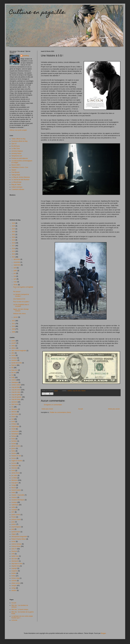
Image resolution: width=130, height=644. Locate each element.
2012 (14, 321)
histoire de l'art (16, 456)
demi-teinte (15, 414)
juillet (15, 271)
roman (13, 541)
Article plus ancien (114, 409)
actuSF (14, 343)
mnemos (14, 497)
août (15, 268)
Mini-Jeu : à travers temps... (20, 610)
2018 (14, 243)
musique (14, 502)
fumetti (14, 444)
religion (14, 534)
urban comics (16, 583)
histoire (83, 391)
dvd (13, 419)
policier (14, 524)
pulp (13, 529)
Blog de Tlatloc (16, 185)
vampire (14, 586)
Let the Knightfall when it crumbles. (21, 305)
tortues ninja (15, 578)
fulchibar (14, 441)
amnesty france (16, 153)
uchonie (14, 581)
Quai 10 (14, 144)
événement (15, 431)
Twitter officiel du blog (18, 139)
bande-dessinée (17, 363)
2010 (14, 326)
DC (12, 407)
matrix (13, 492)
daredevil (14, 402)
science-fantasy (16, 544)
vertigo (14, 588)
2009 (14, 329)
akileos (14, 348)
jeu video (14, 475)
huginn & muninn (17, 461)
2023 (14, 232)
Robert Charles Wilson (19, 539)
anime (13, 355)
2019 (14, 240)
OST (13, 512)
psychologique (16, 527)
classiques (15, 382)
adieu (13, 346)
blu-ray (14, 373)
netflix (13, 507)
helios (13, 451)
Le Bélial (14, 478)
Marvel (14, 488)
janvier (16, 317)
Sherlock (14, 551)
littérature (14, 480)
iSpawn (14, 170)
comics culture (16, 385)
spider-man (15, 556)
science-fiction (16, 546)
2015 (14, 251)
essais (13, 429)
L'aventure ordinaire (18, 189)
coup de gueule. (17, 397)
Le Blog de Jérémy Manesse (21, 177)
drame (13, 417)
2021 (14, 234)
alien (13, 353)
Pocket (14, 517)
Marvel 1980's (16, 165)
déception (15, 409)
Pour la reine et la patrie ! (21, 302)
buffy (13, 377)
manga (14, 485)
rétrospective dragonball (19, 537)
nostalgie (14, 510)
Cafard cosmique (17, 187)
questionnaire (16, 532)
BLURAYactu (16, 146)
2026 (14, 223)
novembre (17, 262)
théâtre (14, 573)
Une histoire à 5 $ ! (19, 299)
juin (15, 273)
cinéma (70, 391)
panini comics (16, 515)
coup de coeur (77, 391)
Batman (14, 365)
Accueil (81, 409)
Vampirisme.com (17, 156)
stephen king (16, 566)
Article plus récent (47, 409)
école (13, 422)
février (16, 285)
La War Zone (16, 149)
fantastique (15, 434)
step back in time (17, 564)
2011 (14, 324)
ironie (13, 471)
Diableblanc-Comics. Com (20, 167)
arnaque (14, 358)
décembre (17, 259)
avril (15, 279)
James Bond (15, 473)
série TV (14, 549)
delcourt (14, 412)
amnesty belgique (17, 151)
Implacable (15, 466)
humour (14, 463)
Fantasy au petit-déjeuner (20, 158)
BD (12, 368)
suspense (15, 571)
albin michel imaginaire (19, 351)
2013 (14, 257)
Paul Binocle (15, 172)
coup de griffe (16, 395)
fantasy (14, 436)
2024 (14, 229)
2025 (14, 226)
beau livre (15, 370)
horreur (14, 458)
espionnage (15, 426)
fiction (13, 439)
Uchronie (14, 620)
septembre (17, 265)
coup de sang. (16, 399)
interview (14, 468)
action (13, 341)
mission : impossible (18, 495)
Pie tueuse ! (17, 292)
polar (13, 522)
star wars (14, 559)
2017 (14, 246)
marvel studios (16, 490)
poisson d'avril (16, 519)
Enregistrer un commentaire (53, 405)
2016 (14, 249)
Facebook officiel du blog (19, 141)
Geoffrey (26, 56)
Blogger (103, 633)
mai (15, 276)
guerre (14, 448)
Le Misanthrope (16, 182)
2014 (14, 254)
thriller (13, 576)
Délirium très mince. (20, 314)
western (14, 590)
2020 (14, 237)
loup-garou (15, 483)
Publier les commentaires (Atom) (60, 412)
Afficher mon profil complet (18, 130)
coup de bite (15, 387)
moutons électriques (18, 500)
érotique (14, 424)
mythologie (15, 505)
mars (15, 282)
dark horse (15, 404)
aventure (14, 360)
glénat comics (16, 446)
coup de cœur (16, 392)
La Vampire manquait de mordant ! (21, 295)
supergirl (14, 568)
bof (12, 375)
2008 (14, 332)
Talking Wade (16, 175)
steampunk (15, 561)
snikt (13, 554)
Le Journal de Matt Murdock (20, 180)
